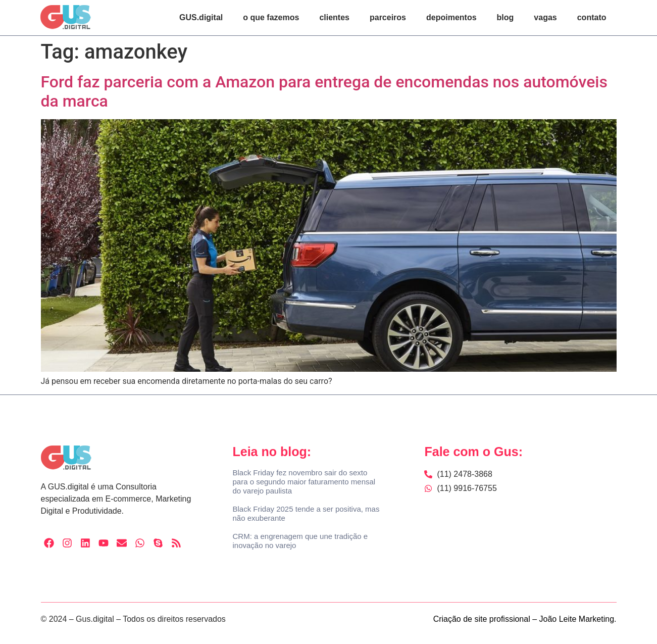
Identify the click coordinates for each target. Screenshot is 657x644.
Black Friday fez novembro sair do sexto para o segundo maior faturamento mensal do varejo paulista (304, 482)
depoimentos (451, 17)
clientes (334, 17)
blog (506, 17)
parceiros (388, 17)
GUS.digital (201, 17)
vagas (545, 17)
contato (592, 17)
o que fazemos (271, 17)
